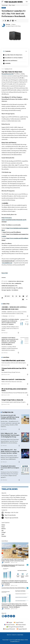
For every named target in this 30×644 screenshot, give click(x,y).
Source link (5, 273)
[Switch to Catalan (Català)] (19, 622)
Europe (4, 8)
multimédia (18, 283)
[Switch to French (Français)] (9, 625)
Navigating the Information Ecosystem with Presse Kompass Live (10, 468)
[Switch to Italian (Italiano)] (21, 625)
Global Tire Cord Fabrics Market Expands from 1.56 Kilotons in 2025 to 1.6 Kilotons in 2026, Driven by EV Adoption (10, 322)
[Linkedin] (8, 616)
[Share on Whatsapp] (16, 296)
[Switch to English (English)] (9, 622)
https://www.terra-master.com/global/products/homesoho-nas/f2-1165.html (14, 220)
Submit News (20, 635)
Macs (13, 283)
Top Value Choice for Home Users (13, 55)
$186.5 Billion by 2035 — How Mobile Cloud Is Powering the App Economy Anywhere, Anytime (10, 451)
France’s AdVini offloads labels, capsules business (13, 360)
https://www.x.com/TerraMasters (12, 232)
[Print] (13, 21)
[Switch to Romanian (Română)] (9, 629)
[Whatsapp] (11, 616)
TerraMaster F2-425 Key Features (14, 58)
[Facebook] (3, 616)
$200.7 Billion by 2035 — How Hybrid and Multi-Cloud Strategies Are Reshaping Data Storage (10, 435)
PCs (17, 288)
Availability (8, 63)
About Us (9, 635)
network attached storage (9, 288)
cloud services (12, 281)
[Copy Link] (10, 21)
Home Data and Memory (11, 61)
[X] (6, 616)
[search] (24, 2)
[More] (15, 21)
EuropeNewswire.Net (8, 74)
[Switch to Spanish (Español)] (22, 629)
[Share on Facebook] (7, 296)
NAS (16, 286)
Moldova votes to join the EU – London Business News (13, 379)
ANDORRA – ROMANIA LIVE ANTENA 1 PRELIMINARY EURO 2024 (14, 308)
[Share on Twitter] (5, 21)
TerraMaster (15, 290)
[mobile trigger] (3, 2)
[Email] (8, 21)
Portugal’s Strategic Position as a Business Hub (12, 400)
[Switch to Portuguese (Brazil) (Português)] (15, 627)
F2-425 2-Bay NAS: (6, 283)
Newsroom (8, 24)
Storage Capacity (6, 290)
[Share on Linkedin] (20, 296)
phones (21, 288)
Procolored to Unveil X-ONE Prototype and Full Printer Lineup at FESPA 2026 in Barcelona (10, 417)
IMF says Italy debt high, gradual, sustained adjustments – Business (15, 390)
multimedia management (8, 286)
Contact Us (14, 635)
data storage (20, 281)
